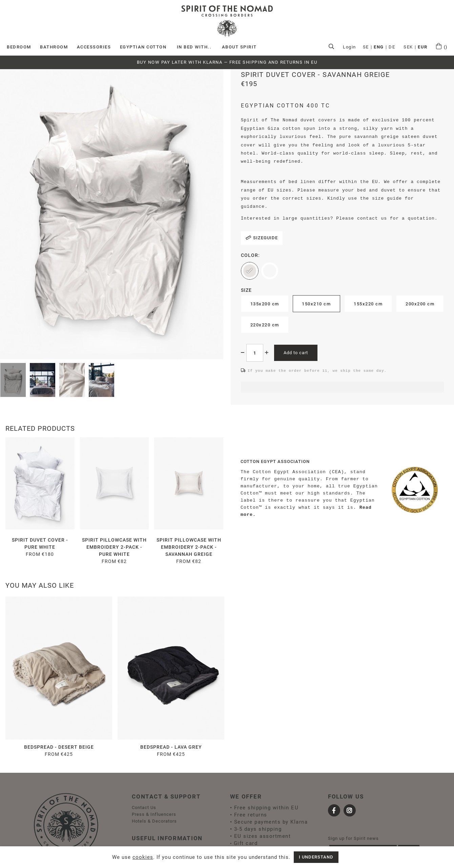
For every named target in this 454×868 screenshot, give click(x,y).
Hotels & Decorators (154, 821)
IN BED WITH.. (194, 47)
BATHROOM (54, 47)
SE (366, 47)
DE (392, 47)
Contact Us (144, 808)
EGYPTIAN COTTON (143, 47)
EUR (423, 47)
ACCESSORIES (94, 47)
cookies (143, 857)
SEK (408, 47)
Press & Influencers (154, 814)
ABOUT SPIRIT (239, 47)
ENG (379, 47)
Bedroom (19, 47)
